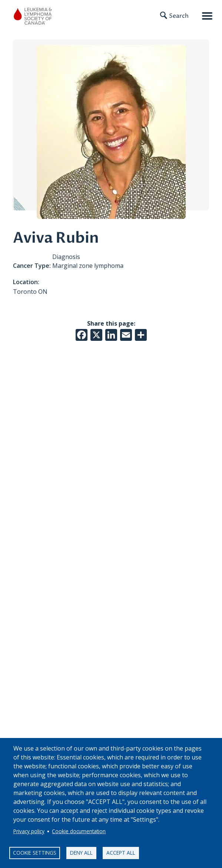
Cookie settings (35, 853)
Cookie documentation (79, 831)
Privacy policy (29, 831)
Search (179, 16)
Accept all (121, 853)
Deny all (81, 853)
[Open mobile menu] (207, 16)
